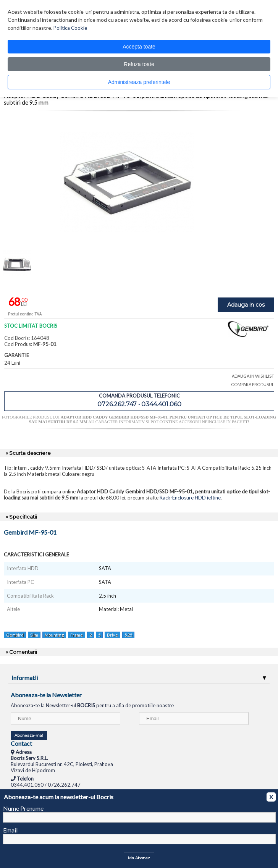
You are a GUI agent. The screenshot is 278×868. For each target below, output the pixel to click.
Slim (34, 635)
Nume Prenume (23, 808)
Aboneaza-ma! (29, 735)
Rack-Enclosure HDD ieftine (190, 498)
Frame (77, 635)
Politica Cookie (70, 28)
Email (10, 830)
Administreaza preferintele (139, 82)
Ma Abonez (139, 858)
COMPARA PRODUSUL (253, 384)
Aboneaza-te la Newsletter (46, 695)
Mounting (54, 635)
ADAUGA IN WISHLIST (253, 376)
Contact (21, 743)
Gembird (15, 635)
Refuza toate (139, 64)
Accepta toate (139, 47)
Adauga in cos (246, 305)
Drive (112, 635)
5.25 (128, 635)
